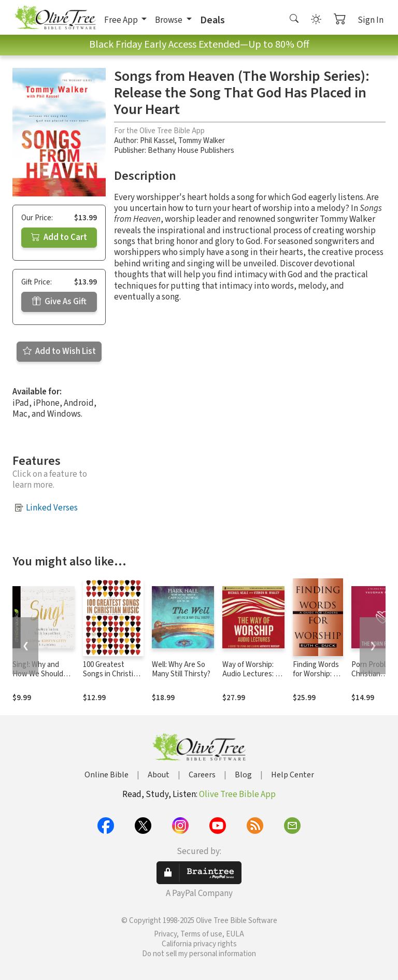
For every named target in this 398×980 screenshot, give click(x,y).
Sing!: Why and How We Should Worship (38, 674)
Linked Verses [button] (52, 508)
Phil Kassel (157, 141)
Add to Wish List (59, 351)
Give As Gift (59, 302)
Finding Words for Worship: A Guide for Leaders (316, 679)
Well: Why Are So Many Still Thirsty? (181, 670)
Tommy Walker (202, 141)
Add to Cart (59, 237)
